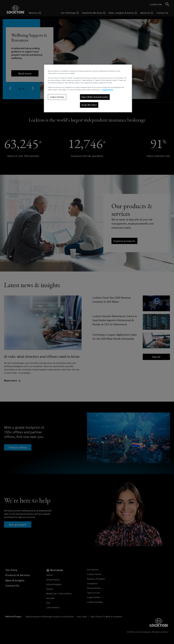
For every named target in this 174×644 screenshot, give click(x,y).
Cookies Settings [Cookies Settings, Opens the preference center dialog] (57, 97)
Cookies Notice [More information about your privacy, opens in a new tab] (108, 90)
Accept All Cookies (89, 105)
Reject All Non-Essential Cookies (95, 97)
